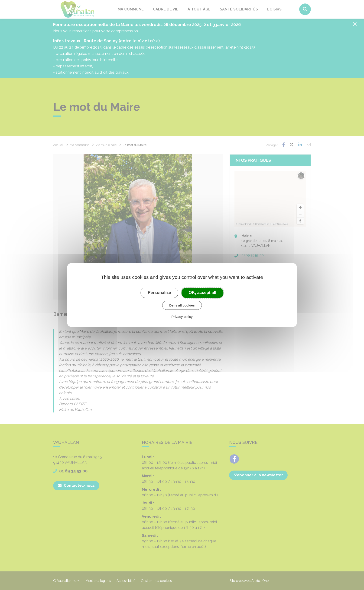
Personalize (159, 293)
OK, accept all (203, 293)
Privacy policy (182, 317)
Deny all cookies (182, 305)
